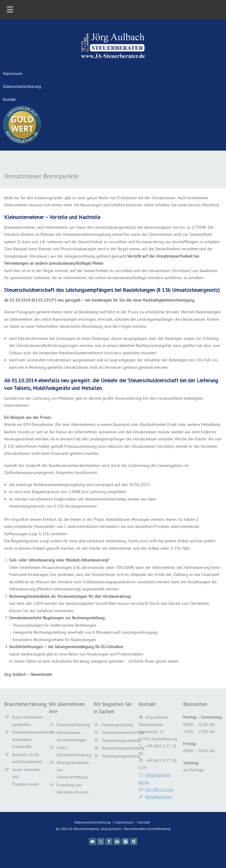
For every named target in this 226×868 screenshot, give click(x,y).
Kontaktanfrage (159, 797)
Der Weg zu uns (159, 789)
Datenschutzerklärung (22, 86)
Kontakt (9, 99)
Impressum (13, 73)
